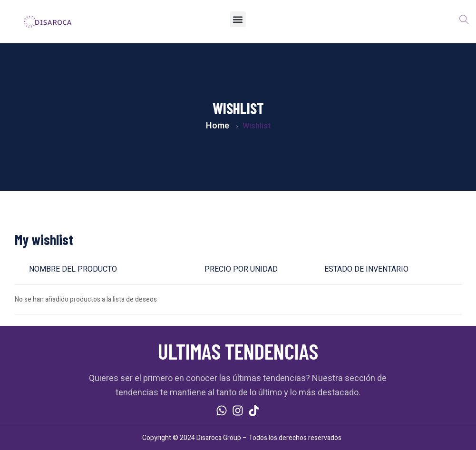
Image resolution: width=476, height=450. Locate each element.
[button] (238, 19)
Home (218, 126)
